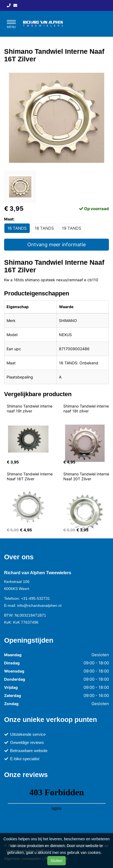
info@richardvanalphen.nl (39, 605)
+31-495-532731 (35, 598)
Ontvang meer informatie (56, 244)
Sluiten (57, 861)
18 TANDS (44, 228)
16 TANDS (17, 228)
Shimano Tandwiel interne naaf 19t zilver (30, 408)
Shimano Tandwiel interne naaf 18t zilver (87, 408)
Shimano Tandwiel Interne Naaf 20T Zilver (87, 476)
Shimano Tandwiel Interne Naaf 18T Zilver (30, 476)
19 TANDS (72, 228)
